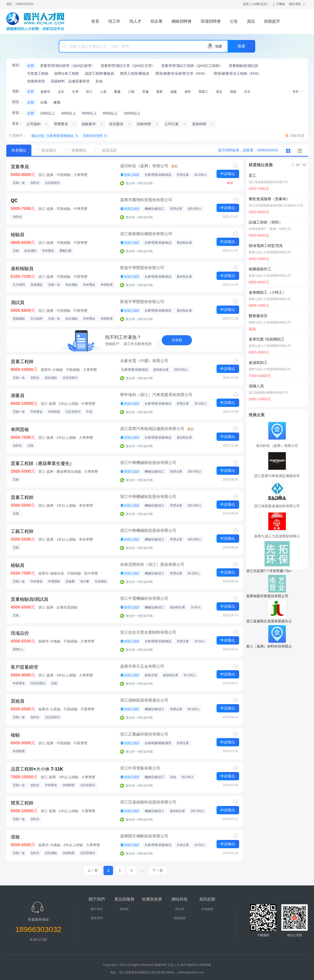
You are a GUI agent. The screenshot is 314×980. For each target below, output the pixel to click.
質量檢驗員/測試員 (243, 66)
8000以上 (110, 113)
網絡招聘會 (182, 21)
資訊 (251, 21)
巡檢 (15, 837)
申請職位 (228, 174)
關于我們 (97, 909)
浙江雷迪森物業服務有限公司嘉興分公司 (276, 205)
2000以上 (48, 113)
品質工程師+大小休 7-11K (37, 769)
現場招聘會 (211, 21)
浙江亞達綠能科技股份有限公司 (148, 802)
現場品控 (20, 633)
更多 (296, 92)
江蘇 (131, 92)
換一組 (301, 165)
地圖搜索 (180, 918)
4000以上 (68, 113)
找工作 (114, 21)
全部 (31, 66)
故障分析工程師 (67, 73)
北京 (61, 92)
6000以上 (89, 113)
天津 (75, 92)
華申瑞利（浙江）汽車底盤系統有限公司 (156, 395)
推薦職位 (78, 150)
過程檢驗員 (22, 269)
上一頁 (92, 870)
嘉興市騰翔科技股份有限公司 (146, 200)
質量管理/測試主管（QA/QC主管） (128, 66)
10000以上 (132, 113)
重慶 (117, 92)
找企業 (156, 21)
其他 (99, 81)
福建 (174, 92)
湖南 (233, 92)
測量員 (18, 396)
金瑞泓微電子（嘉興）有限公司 (270, 229)
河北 (247, 92)
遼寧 (188, 92)
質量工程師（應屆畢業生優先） (42, 463)
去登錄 (177, 340)
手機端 (281, 4)
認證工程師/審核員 (99, 73)
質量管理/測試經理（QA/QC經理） (67, 66)
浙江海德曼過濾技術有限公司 (268, 182)
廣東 (160, 92)
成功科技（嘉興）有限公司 (144, 166)
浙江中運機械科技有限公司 (144, 598)
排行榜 (180, 909)
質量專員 (20, 167)
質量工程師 (22, 362)
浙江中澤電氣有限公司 (140, 768)
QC (14, 200)
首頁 (95, 21)
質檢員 (18, 701)
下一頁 (158, 870)
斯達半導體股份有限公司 (142, 268)
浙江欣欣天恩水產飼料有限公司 (148, 632)
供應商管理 (36, 81)
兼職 (57, 102)
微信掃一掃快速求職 (139, 183)
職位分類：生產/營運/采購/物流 (53, 136)
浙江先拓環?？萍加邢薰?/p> (269, 571)
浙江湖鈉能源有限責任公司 (144, 700)
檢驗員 (18, 235)
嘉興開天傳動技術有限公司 (144, 836)
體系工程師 (22, 803)
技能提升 (272, 21)
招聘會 (124, 909)
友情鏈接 (207, 909)
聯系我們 (97, 918)
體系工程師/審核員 (135, 73)
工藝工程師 (22, 531)
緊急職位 (48, 150)
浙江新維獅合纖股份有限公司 (146, 234)
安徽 (145, 92)
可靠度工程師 (38, 73)
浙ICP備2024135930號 (196, 965)
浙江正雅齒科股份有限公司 (144, 734)
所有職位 (19, 150)
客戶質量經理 (24, 667)
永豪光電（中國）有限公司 (144, 361)
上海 (103, 92)
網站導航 (295, 4)
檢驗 (15, 735)
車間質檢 (20, 430)
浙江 (89, 92)
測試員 (18, 303)
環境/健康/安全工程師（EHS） (238, 73)
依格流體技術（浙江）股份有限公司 (152, 564)
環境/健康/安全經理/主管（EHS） (181, 73)
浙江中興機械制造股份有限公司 (148, 463)
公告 (234, 21)
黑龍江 (203, 92)
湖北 (219, 92)
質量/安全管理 (93, 136)
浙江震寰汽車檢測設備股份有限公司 (152, 429)
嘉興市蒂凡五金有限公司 (142, 666)
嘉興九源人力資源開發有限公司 (270, 252)
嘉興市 (45, 92)
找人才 (135, 21)
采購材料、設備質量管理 (70, 81)
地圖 (219, 46)
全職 (44, 102)
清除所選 (297, 136)
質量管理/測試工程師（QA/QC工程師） (192, 66)
